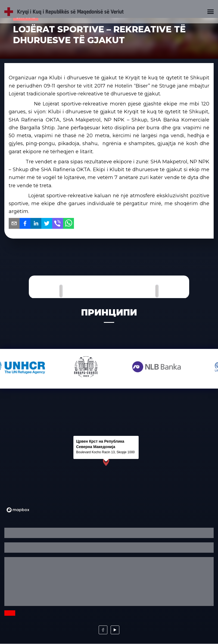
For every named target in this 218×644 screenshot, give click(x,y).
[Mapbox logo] (18, 510)
